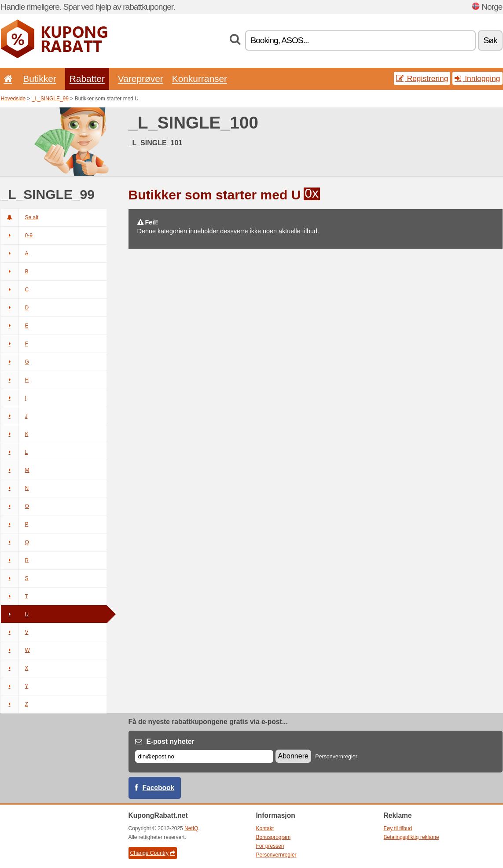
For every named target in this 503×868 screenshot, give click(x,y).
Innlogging (477, 78)
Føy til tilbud (398, 828)
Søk (490, 40)
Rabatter (87, 79)
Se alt (20, 217)
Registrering (422, 78)
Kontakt (265, 828)
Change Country (153, 853)
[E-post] (204, 756)
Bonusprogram (274, 837)
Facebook (159, 788)
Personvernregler (336, 757)
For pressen (270, 846)
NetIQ (191, 828)
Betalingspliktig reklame (411, 837)
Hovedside (13, 99)
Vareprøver (141, 79)
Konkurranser (200, 79)
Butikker (39, 79)
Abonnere (293, 756)
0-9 (17, 235)
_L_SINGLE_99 (50, 99)
